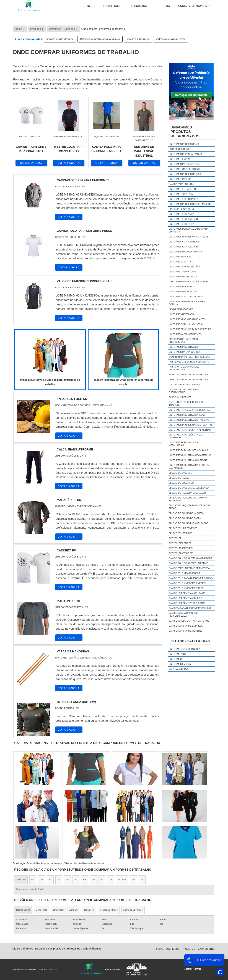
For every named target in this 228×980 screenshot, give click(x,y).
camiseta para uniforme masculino (190, 608)
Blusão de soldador (181, 483)
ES (50, 880)
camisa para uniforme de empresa (189, 568)
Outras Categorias (190, 641)
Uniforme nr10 (178, 654)
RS (85, 880)
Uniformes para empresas (185, 164)
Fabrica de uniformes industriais (189, 362)
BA (102, 880)
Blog (165, 6)
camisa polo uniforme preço (186, 588)
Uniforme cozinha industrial (186, 324)
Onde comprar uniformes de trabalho (186, 404)
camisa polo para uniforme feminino (191, 578)
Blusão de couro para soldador (189, 523)
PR (67, 880)
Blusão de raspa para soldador (188, 493)
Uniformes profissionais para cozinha (187, 303)
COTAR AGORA (31, 163)
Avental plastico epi (181, 553)
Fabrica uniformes (180, 397)
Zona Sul (74, 910)
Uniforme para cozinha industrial (189, 410)
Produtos (140, 6)
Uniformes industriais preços (187, 415)
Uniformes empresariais (184, 247)
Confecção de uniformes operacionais (184, 391)
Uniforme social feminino (184, 169)
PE (93, 880)
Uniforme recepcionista (183, 199)
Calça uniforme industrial (185, 385)
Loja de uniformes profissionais (189, 282)
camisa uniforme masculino (186, 598)
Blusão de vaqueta (180, 473)
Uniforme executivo (181, 262)
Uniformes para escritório (185, 252)
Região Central (23, 910)
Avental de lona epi (181, 543)
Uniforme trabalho (181, 257)
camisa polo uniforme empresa (188, 583)
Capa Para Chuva (179, 669)
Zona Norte (42, 910)
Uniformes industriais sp (138, 39)
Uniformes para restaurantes (187, 319)
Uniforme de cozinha (181, 214)
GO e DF (122, 880)
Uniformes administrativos (185, 334)
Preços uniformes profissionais (189, 380)
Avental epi (176, 538)
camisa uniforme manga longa (187, 593)
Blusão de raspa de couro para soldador (188, 499)
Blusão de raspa (179, 478)
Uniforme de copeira (181, 224)
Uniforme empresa (180, 179)
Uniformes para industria (184, 352)
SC (76, 880)
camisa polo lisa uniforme (185, 573)
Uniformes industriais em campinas (190, 455)
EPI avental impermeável (184, 528)
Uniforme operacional (183, 272)
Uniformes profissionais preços (171, 39)
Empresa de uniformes (182, 209)
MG (41, 880)
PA (142, 880)
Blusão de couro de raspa (185, 518)
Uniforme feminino (180, 159)
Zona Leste (89, 910)
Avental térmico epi (181, 548)
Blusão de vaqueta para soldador (190, 488)
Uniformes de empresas (183, 277)
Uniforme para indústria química (188, 450)
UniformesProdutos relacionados (185, 132)
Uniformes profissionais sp (186, 174)
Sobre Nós (111, 6)
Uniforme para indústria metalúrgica (184, 444)
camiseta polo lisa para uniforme (189, 621)
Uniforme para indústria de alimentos (185, 436)
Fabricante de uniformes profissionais (184, 368)
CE (111, 880)
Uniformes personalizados (185, 154)
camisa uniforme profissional (187, 603)
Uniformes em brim (180, 664)
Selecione (21, 880)
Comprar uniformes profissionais (190, 357)
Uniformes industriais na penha (188, 460)
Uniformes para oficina (183, 292)
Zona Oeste (58, 910)
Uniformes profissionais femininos (190, 204)
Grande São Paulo (109, 910)
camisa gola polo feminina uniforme (191, 558)
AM (134, 880)
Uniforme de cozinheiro (183, 219)
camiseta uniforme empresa (186, 626)
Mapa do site (206, 949)
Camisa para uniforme (182, 184)
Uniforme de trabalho (182, 189)
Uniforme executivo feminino (60, 39)
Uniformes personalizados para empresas (100, 39)
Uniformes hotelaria (182, 314)
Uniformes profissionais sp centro (190, 425)
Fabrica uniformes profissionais (189, 375)
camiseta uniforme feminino (186, 631)
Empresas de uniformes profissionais (183, 341)
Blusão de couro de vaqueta (186, 513)
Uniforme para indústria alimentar (190, 430)
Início (88, 6)
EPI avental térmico (181, 533)
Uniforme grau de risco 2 (184, 649)
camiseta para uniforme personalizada (183, 614)
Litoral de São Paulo (133, 910)
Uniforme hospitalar (182, 194)
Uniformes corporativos (184, 242)
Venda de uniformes (181, 309)
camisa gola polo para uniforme (188, 563)
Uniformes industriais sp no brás (189, 420)
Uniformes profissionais (184, 144)
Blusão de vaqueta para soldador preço (190, 507)
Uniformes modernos (182, 287)
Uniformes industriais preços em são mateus (189, 467)
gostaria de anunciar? (194, 6)
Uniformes (175, 659)
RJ (33, 880)
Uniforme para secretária (185, 267)
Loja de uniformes (180, 149)
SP (59, 880)
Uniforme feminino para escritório (190, 329)
